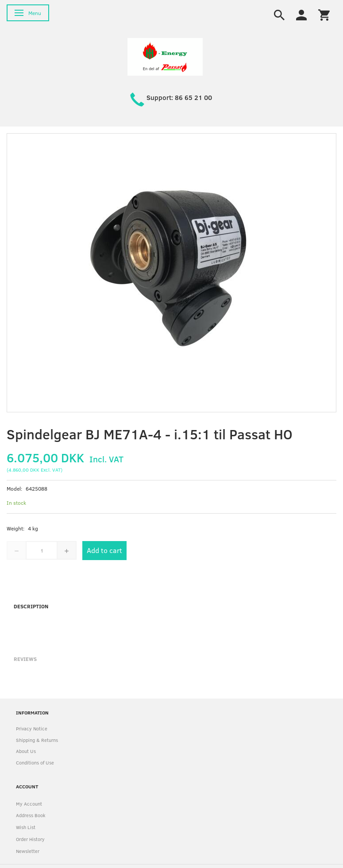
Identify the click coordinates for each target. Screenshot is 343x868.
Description (31, 606)
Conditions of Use (35, 762)
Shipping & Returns (37, 740)
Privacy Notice (32, 728)
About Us (26, 751)
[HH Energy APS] (165, 56)
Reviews (25, 659)
